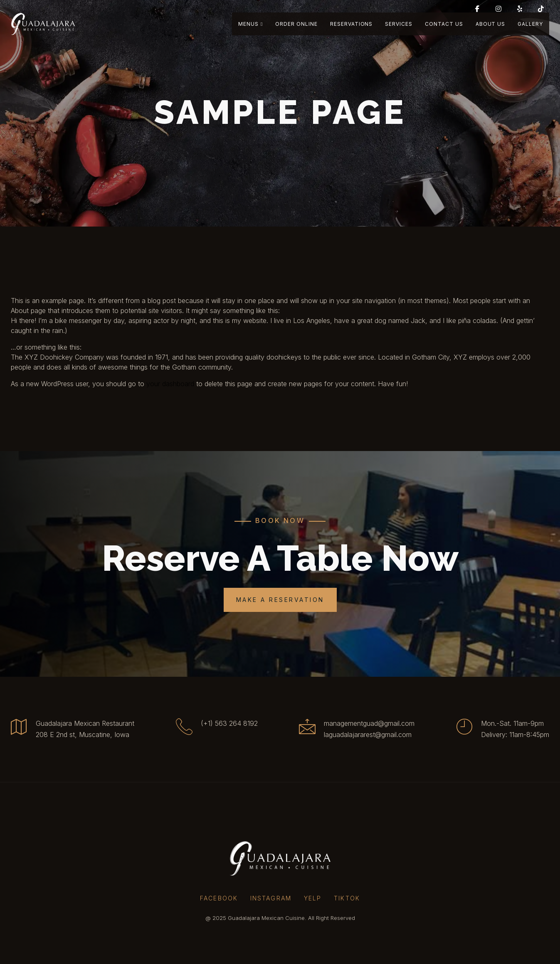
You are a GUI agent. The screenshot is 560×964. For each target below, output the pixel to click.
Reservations (352, 24)
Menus (250, 24)
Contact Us (444, 24)
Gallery (530, 24)
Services (399, 24)
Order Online (296, 24)
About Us (491, 24)
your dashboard (170, 384)
